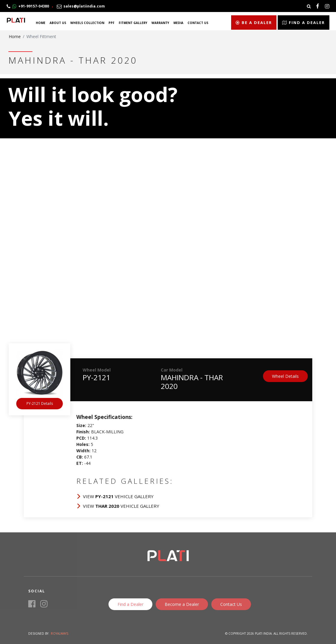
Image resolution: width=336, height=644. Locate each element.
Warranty (160, 23)
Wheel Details (285, 376)
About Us (58, 23)
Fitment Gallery (133, 23)
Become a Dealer (182, 604)
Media (178, 23)
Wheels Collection (87, 23)
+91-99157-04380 (28, 6)
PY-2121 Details (40, 403)
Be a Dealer (254, 23)
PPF (111, 23)
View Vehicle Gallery (118, 496)
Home (41, 23)
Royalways (60, 633)
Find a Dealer (304, 23)
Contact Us (198, 23)
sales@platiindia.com (81, 6)
